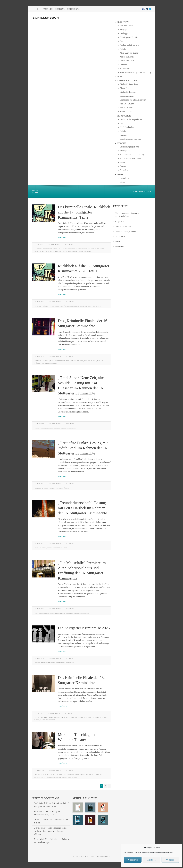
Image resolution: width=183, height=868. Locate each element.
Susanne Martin (54, 245)
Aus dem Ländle (127, 26)
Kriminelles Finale (42, 361)
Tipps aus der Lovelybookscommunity (136, 72)
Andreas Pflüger (64, 249)
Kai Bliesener (51, 428)
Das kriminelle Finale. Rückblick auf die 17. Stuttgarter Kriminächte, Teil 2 (84, 212)
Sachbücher (125, 69)
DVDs (120, 174)
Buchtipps (123, 22)
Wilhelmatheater (53, 777)
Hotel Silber (40, 428)
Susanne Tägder (90, 361)
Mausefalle (64, 613)
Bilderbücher (125, 88)
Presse (118, 242)
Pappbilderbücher (127, 96)
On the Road (120, 237)
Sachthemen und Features (130, 139)
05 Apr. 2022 (39, 713)
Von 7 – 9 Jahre (126, 108)
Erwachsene (125, 178)
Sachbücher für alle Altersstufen (133, 100)
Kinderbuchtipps (127, 81)
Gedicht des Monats (123, 226)
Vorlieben (170, 860)
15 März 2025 (39, 609)
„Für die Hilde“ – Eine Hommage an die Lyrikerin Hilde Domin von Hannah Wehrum (50, 831)
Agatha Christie (41, 613)
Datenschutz (73, 9)
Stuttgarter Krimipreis (78, 306)
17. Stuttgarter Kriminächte (46, 249)
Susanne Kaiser (71, 251)
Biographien (125, 30)
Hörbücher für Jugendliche (131, 119)
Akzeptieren (133, 860)
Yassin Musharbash (47, 720)
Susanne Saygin (40, 777)
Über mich (48, 9)
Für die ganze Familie (129, 37)
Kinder (123, 182)
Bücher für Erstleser (128, 92)
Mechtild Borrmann (54, 775)
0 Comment (69, 245)
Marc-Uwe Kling (56, 361)
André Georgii (40, 775)
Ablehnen (151, 860)
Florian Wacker (78, 249)
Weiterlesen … (63, 238)
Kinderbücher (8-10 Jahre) (131, 158)
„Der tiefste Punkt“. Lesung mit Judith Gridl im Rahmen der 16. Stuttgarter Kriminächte (83, 448)
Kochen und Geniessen (129, 45)
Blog (120, 77)
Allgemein (119, 221)
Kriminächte (89, 249)
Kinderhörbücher (127, 127)
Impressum (60, 9)
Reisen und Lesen (127, 61)
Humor (123, 41)
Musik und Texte (127, 57)
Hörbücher (124, 116)
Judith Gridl (43, 488)
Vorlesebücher (126, 111)
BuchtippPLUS (126, 33)
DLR (36, 488)
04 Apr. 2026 (39, 245)
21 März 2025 (39, 424)
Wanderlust (120, 247)
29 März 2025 (39, 357)
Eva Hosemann (53, 613)
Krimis (123, 49)
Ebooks (122, 143)
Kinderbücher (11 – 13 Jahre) (132, 155)
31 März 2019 (39, 770)
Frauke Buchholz (42, 718)
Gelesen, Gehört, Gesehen (126, 232)
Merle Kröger (55, 718)
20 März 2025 (39, 544)
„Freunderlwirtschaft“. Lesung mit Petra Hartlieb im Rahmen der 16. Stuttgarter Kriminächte (82, 508)
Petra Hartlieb (41, 548)
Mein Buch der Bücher (129, 53)
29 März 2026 (39, 302)
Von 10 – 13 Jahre (127, 104)
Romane (123, 65)
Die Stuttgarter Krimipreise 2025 (84, 628)
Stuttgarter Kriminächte (55, 251)
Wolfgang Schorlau (49, 363)
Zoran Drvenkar (84, 251)
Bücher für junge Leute (129, 84)
